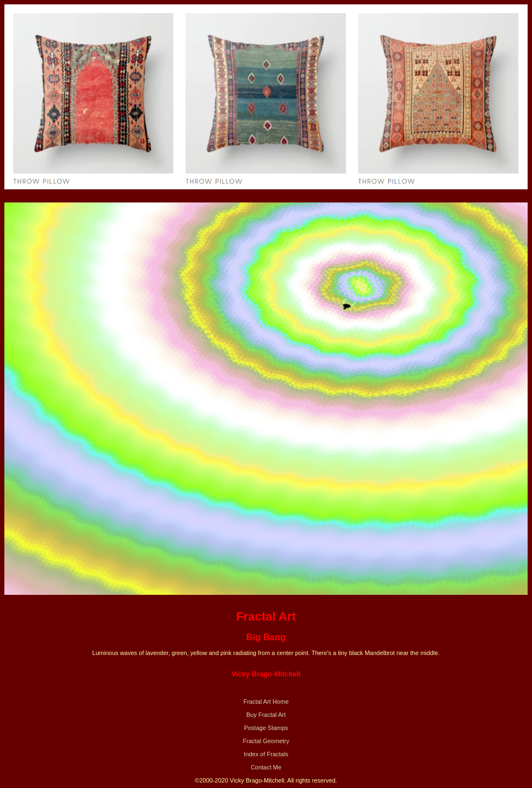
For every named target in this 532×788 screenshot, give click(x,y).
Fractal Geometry (266, 741)
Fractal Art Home (266, 702)
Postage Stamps (266, 728)
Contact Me (266, 767)
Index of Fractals (266, 754)
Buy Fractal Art (266, 715)
